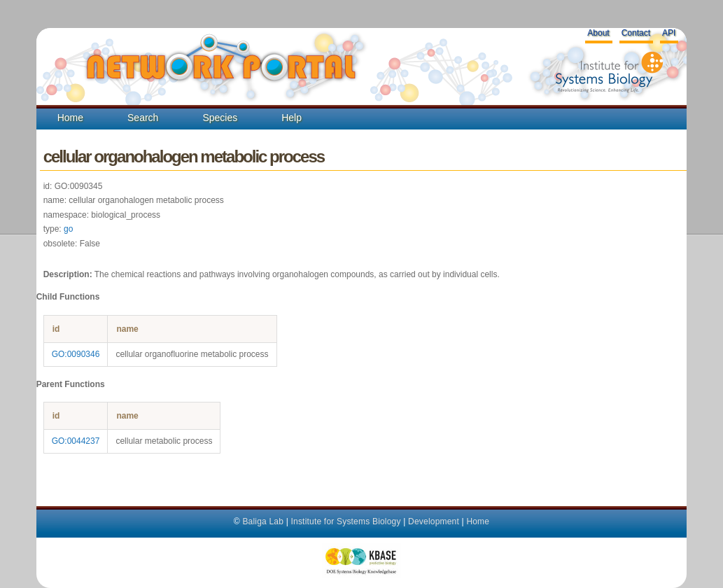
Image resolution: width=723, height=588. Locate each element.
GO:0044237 (76, 441)
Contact (636, 33)
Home (70, 118)
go (68, 229)
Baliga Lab (263, 521)
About (598, 33)
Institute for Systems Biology (345, 521)
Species (220, 118)
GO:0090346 (76, 354)
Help (292, 118)
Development (434, 521)
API (669, 33)
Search (143, 118)
